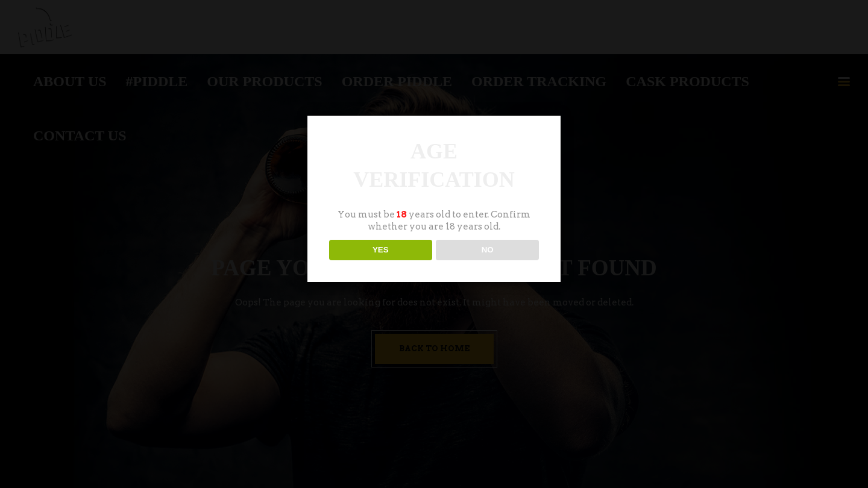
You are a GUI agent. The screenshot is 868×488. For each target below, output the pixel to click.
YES (381, 250)
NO (488, 250)
